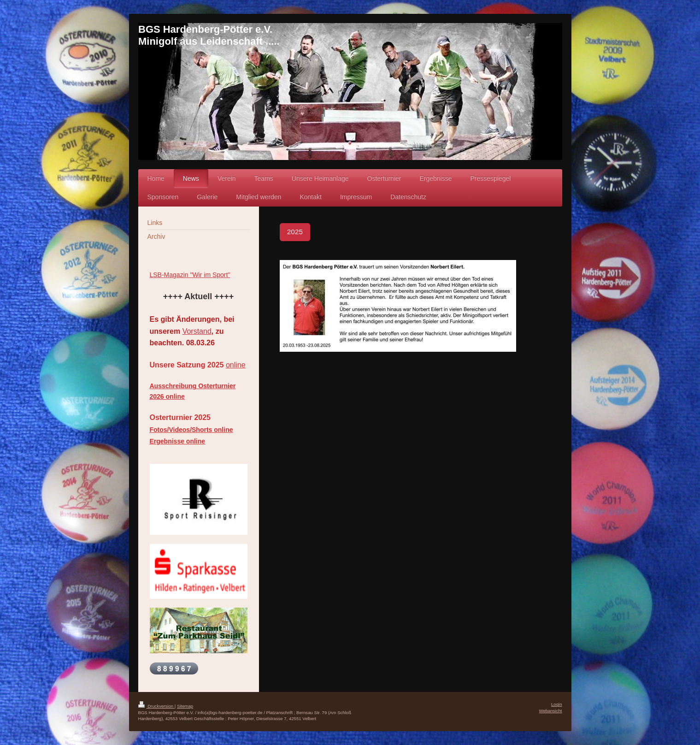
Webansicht (551, 711)
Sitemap (185, 706)
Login (556, 704)
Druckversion (156, 706)
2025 (295, 232)
